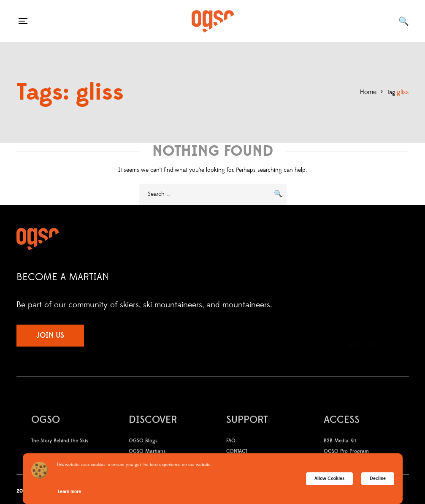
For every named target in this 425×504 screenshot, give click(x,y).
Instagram (337, 323)
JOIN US (50, 335)
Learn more (69, 492)
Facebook (322, 323)
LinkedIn (371, 323)
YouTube (354, 323)
